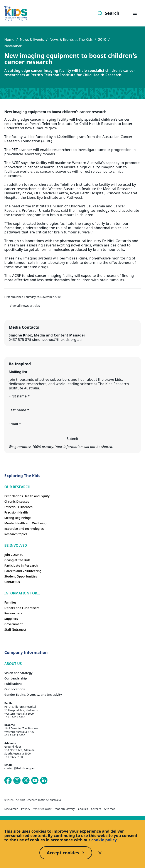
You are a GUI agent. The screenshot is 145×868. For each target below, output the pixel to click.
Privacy (26, 809)
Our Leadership (16, 678)
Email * (15, 424)
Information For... (22, 593)
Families (10, 602)
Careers (96, 809)
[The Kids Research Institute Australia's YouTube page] (35, 780)
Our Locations (15, 689)
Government (13, 624)
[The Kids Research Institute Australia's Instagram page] (17, 780)
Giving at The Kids (17, 560)
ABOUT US (13, 664)
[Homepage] (16, 13)
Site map (110, 809)
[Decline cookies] (100, 853)
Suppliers (11, 619)
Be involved (16, 545)
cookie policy (104, 840)
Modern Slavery (65, 809)
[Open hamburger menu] (135, 13)
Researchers (13, 613)
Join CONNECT (15, 555)
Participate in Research (21, 565)
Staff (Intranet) (15, 629)
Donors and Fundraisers (22, 608)
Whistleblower (42, 809)
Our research (17, 487)
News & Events (32, 39)
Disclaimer (11, 809)
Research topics (16, 534)
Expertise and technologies (24, 529)
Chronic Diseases (17, 501)
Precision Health (16, 512)
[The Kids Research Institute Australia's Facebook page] (8, 780)
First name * (19, 396)
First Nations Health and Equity (27, 496)
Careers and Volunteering (23, 571)
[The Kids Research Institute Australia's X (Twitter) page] (26, 780)
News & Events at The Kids (71, 39)
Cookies (83, 809)
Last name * (19, 410)
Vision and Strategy (18, 673)
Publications (13, 684)
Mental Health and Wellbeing (25, 523)
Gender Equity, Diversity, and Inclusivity (33, 695)
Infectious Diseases (18, 507)
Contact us (12, 582)
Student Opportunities (21, 576)
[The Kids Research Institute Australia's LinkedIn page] (44, 780)
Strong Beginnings (18, 518)
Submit (72, 439)
